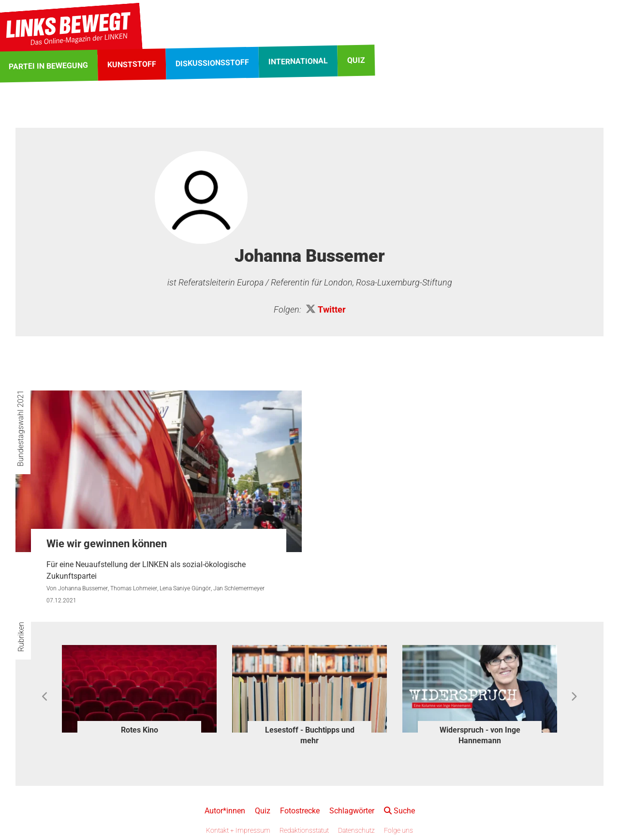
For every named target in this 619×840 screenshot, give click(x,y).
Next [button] (574, 697)
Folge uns (398, 830)
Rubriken (21, 637)
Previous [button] (45, 697)
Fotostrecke (300, 811)
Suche (399, 811)
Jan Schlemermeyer (239, 588)
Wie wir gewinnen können (107, 544)
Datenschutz (356, 830)
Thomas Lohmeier (134, 588)
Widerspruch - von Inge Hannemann (480, 735)
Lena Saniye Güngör (185, 588)
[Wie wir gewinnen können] (159, 471)
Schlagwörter (352, 811)
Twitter (332, 309)
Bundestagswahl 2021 (21, 428)
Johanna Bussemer (83, 588)
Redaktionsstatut (304, 830)
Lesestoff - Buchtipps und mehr (310, 735)
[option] (139, 691)
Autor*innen (225, 811)
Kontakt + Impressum (238, 830)
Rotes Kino (140, 730)
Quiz (263, 811)
